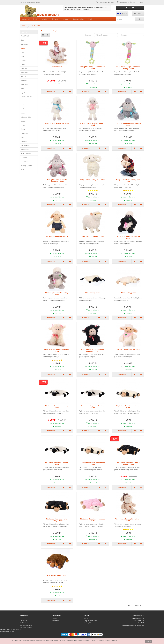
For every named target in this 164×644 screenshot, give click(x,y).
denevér (23, 60)
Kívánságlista (88, 623)
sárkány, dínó (25, 149)
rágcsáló (24, 141)
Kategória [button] (45, 19)
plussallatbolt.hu (139, 616)
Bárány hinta (57, 67)
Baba (23, 40)
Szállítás (122, 13)
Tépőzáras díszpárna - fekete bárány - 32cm (128, 463)
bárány (23, 48)
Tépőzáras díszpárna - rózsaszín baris (93, 520)
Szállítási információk (34, 2)
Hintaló (90, 19)
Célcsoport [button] (56, 19)
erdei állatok (25, 73)
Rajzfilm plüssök (26, 145)
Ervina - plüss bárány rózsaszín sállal (93, 124)
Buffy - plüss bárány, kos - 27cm (93, 180)
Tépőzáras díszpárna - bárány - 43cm (57, 463)
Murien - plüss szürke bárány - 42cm (57, 294)
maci (22, 105)
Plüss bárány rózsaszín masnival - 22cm (57, 350)
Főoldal (24, 26)
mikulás (23, 121)
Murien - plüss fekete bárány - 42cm (128, 237)
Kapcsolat (23, 2)
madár (23, 109)
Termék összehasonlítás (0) (49, 31)
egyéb (23, 64)
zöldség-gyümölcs (26, 166)
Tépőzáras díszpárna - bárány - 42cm (128, 407)
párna (23, 137)
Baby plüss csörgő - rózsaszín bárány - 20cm (128, 68)
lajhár (23, 93)
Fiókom (86, 619)
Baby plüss (24, 44)
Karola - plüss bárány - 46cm (57, 236)
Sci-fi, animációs (26, 154)
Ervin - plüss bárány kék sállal (57, 123)
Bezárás (149, 641)
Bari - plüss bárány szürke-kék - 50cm (128, 124)
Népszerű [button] (66, 19)
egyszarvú (24, 68)
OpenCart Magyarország (14, 630)
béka (22, 52)
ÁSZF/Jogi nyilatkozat (26, 627)
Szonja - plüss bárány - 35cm (128, 349)
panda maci (24, 133)
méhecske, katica (26, 117)
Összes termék (26, 19)
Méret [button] (36, 19)
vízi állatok (24, 162)
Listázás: (124, 35)
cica (22, 56)
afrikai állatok (25, 36)
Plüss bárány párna (93, 293)
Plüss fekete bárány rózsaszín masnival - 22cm (93, 350)
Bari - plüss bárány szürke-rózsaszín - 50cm (57, 181)
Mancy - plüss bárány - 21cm (93, 236)
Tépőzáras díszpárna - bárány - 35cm (93, 407)
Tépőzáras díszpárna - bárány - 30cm (57, 407)
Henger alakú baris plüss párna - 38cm (128, 181)
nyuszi (23, 125)
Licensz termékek (26, 97)
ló (22, 101)
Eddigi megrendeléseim (90, 621)
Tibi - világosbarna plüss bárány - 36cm (128, 520)
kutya (23, 89)
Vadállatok (24, 158)
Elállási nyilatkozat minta (27, 623)
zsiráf (23, 170)
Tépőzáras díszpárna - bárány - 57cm (93, 463)
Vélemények (138, 14)
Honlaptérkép (56, 621)
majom (23, 113)
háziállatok (24, 81)
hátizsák (24, 77)
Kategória (24, 32)
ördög (23, 129)
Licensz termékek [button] (79, 19)
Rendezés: (88, 35)
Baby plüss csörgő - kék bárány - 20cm (93, 68)
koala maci (24, 85)
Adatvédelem (23, 621)
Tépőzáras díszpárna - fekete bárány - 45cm (57, 520)
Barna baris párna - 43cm (57, 575)
